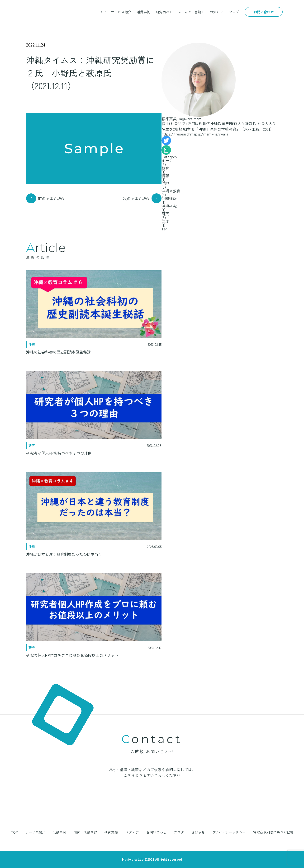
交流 (165, 221)
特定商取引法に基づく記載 (273, 832)
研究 (165, 214)
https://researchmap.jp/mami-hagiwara (195, 134)
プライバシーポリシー (229, 832)
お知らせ (217, 12)
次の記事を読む (136, 198)
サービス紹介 (121, 12)
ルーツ (167, 160)
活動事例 (143, 12)
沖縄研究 (169, 206)
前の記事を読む (51, 198)
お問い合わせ (264, 12)
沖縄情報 (169, 198)
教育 (165, 168)
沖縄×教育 (171, 191)
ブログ (234, 12)
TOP (102, 12)
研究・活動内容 (85, 832)
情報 (165, 176)
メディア (132, 832)
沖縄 (165, 183)
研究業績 (111, 832)
